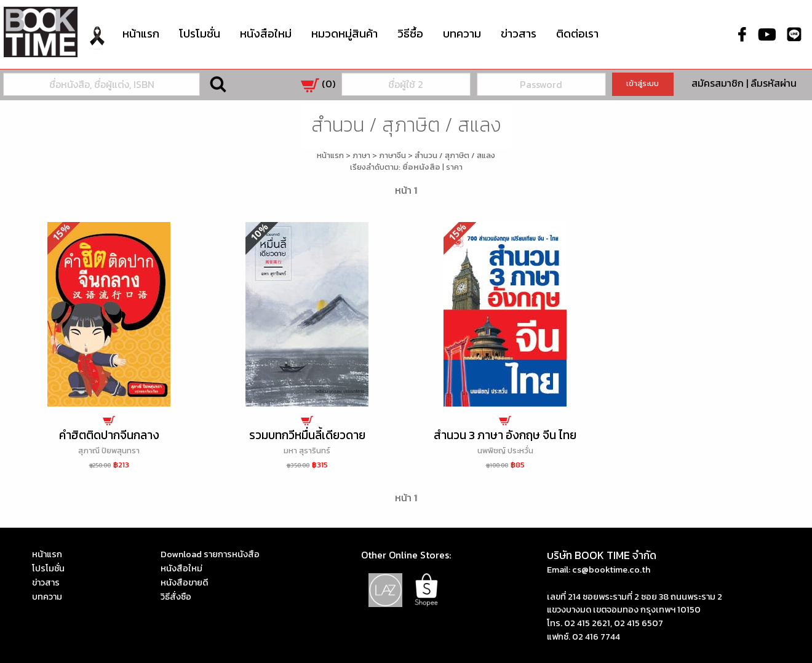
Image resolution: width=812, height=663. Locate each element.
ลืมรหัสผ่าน (774, 83)
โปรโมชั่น (200, 34)
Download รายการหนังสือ (210, 554)
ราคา (454, 167)
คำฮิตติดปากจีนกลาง (109, 435)
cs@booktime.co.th (611, 570)
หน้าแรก (141, 34)
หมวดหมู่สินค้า (344, 32)
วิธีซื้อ (410, 34)
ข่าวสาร (519, 34)
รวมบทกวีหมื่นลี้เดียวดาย (307, 435)
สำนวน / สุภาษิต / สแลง (455, 155)
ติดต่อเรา (577, 34)
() (318, 84)
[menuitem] (97, 45)
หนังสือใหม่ (266, 34)
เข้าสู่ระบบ (643, 83)
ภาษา (361, 155)
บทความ (462, 34)
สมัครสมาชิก (718, 83)
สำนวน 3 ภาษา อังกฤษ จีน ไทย (505, 435)
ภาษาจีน (392, 155)
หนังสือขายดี (184, 582)
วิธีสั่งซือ (176, 597)
